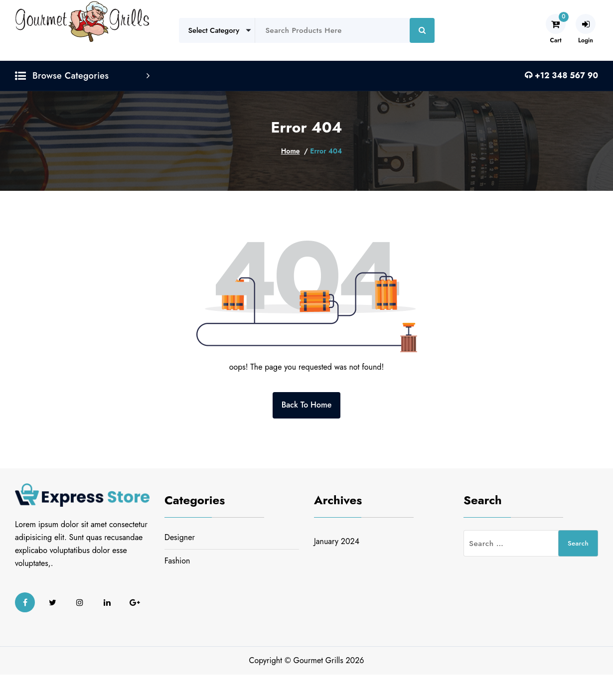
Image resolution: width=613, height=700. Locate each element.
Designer (180, 537)
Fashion (177, 561)
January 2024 (337, 541)
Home (291, 151)
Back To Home (307, 405)
